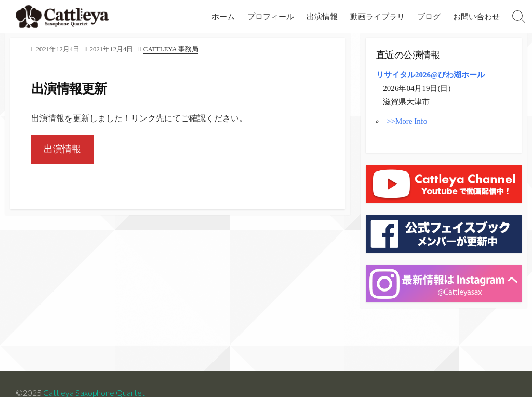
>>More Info (407, 121)
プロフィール (271, 16)
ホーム (223, 16)
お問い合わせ (476, 16)
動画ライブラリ (377, 16)
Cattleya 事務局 (171, 49)
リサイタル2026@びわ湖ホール (430, 75)
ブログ (429, 16)
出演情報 (322, 16)
